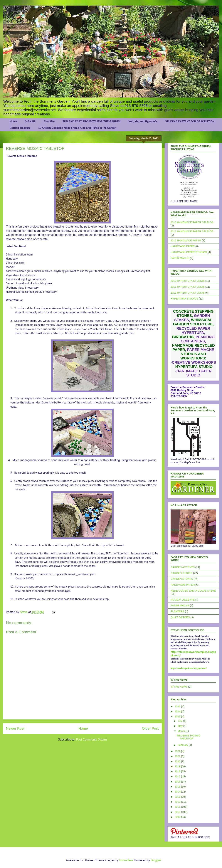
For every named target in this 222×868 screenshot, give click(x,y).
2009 (178, 817)
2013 (178, 797)
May (180, 726)
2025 (178, 706)
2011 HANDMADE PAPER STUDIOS (192, 231)
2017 (178, 776)
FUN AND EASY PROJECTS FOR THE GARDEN (91, 121)
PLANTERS (177, 611)
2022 (178, 751)
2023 (178, 716)
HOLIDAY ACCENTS (183, 600)
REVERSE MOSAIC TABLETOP (189, 737)
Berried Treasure (20, 128)
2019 (178, 766)
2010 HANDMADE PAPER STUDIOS (192, 222)
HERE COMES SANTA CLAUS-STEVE (193, 591)
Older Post (150, 728)
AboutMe (49, 121)
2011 (178, 807)
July (180, 721)
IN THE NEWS (179, 687)
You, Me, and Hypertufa (143, 121)
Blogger (156, 860)
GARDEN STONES (182, 579)
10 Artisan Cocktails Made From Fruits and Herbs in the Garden (77, 128)
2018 (178, 771)
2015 (178, 787)
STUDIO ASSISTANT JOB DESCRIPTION (190, 121)
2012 (178, 802)
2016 (178, 782)
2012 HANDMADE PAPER (186, 240)
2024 (178, 711)
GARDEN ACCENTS (183, 567)
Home (13, 121)
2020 (178, 761)
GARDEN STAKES (181, 573)
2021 (178, 756)
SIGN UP (30, 121)
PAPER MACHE (180, 258)
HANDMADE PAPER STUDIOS (189, 252)
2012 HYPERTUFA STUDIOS (188, 293)
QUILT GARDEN (180, 617)
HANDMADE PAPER (183, 246)
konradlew (126, 860)
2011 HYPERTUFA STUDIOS (188, 287)
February (183, 745)
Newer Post (15, 728)
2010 (178, 812)
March (182, 731)
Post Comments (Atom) (91, 740)
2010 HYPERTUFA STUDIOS (188, 281)
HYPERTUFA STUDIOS (184, 299)
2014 (178, 792)
